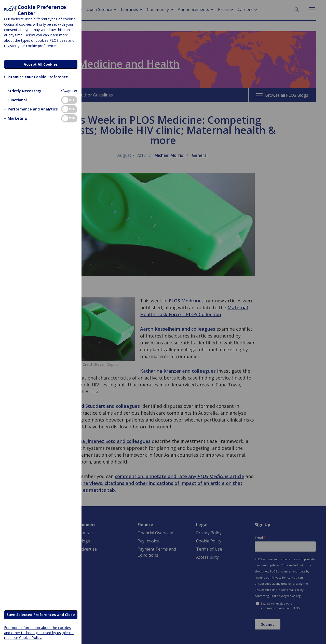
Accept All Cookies (41, 64)
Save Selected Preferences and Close (41, 615)
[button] (22, 91)
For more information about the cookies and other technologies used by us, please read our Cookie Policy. (39, 632)
